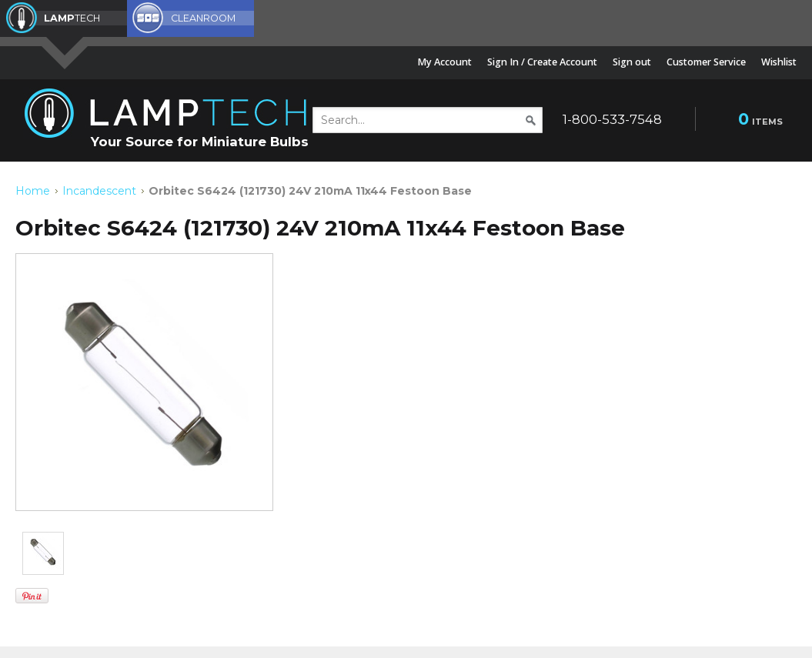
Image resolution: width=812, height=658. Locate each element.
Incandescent (99, 191)
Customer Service (706, 62)
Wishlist (779, 62)
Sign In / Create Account (542, 62)
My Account (444, 62)
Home (33, 191)
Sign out (632, 62)
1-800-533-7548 (612, 119)
